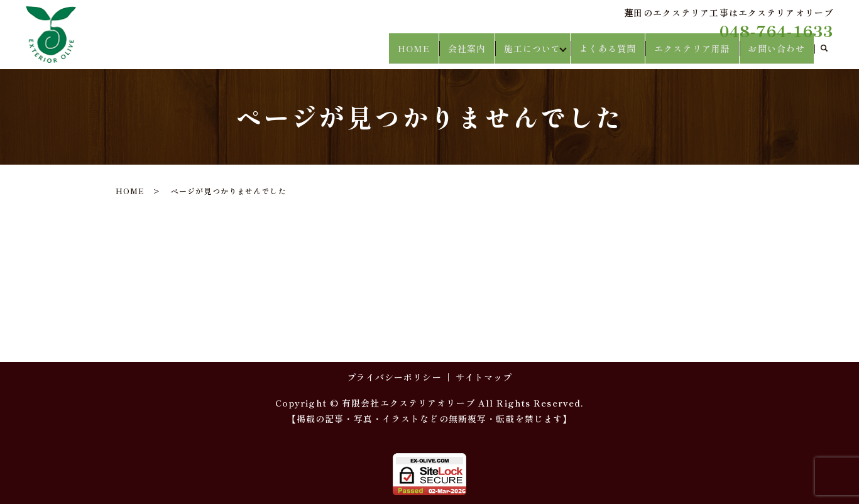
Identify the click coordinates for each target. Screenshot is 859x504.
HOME (425, 53)
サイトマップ (484, 377)
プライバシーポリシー (394, 377)
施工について (538, 53)
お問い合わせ (778, 53)
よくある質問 (616, 53)
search (824, 54)
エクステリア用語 (697, 53)
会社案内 (475, 53)
